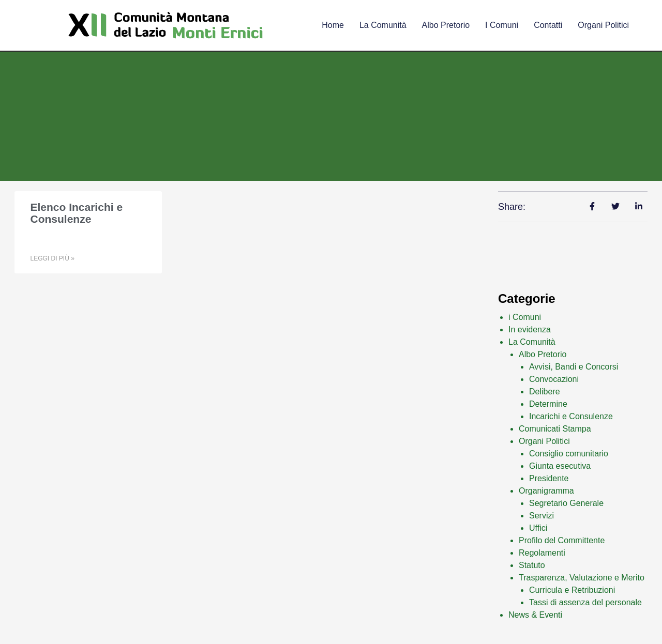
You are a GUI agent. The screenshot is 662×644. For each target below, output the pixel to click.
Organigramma (546, 491)
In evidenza (530, 329)
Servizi (541, 516)
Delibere (545, 392)
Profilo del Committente (562, 540)
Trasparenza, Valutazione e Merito (582, 578)
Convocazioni (554, 379)
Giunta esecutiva (560, 466)
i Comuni (525, 317)
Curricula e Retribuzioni (572, 590)
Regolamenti (542, 553)
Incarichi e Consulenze (571, 416)
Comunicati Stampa (555, 429)
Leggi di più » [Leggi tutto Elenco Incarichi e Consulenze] (52, 258)
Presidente (549, 478)
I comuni (502, 25)
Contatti (548, 25)
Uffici (538, 528)
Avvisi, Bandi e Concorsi (574, 367)
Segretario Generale (566, 503)
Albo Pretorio (446, 25)
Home (333, 25)
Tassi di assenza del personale (585, 602)
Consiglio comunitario (569, 454)
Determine (548, 404)
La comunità (383, 25)
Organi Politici (603, 25)
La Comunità (532, 342)
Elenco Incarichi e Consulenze (76, 213)
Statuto (532, 565)
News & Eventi (535, 615)
